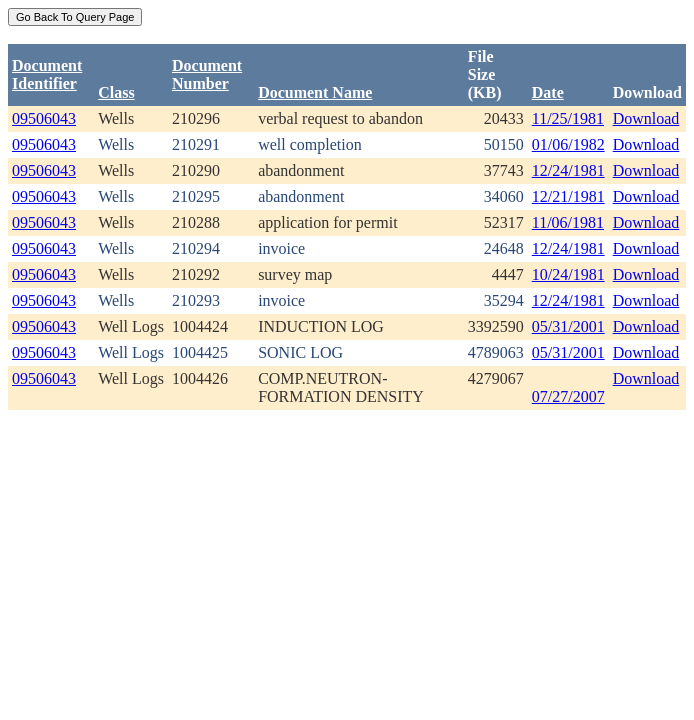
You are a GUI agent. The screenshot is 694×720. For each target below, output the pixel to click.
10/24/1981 (568, 274)
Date (548, 92)
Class (116, 92)
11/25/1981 (568, 118)
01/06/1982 (568, 144)
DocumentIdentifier (47, 74)
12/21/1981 (568, 196)
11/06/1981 (568, 222)
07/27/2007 (568, 396)
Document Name (315, 92)
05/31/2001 (568, 326)
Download (646, 118)
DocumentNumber (207, 74)
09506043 (44, 118)
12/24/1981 (568, 170)
